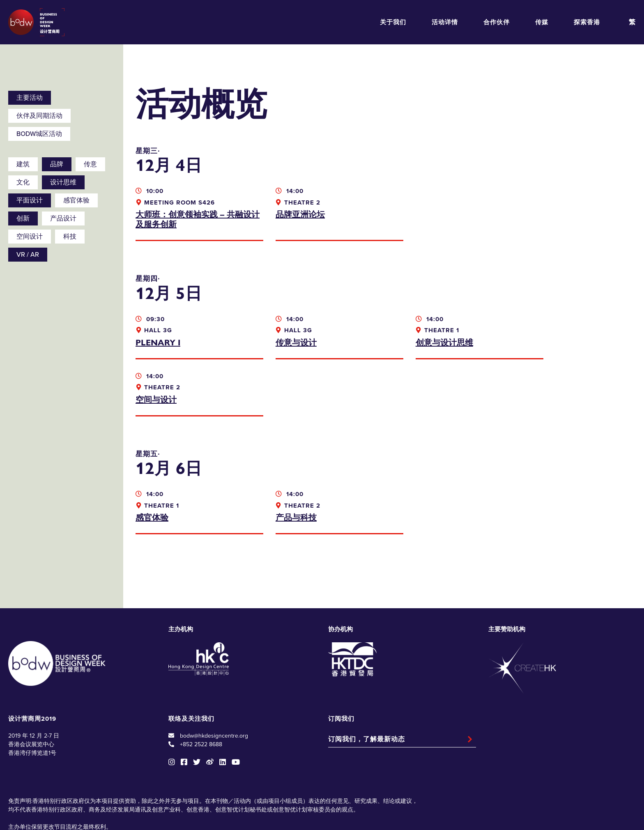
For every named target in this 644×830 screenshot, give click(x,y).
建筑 (23, 164)
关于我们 (393, 22)
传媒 (542, 22)
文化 (23, 182)
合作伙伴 (497, 22)
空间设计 (30, 237)
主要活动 (30, 98)
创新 (23, 218)
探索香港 (587, 22)
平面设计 (30, 200)
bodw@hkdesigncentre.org (214, 679)
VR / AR (28, 255)
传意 (90, 164)
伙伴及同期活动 (39, 116)
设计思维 (63, 182)
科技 (70, 237)
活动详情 (445, 22)
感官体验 (76, 200)
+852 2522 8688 (201, 687)
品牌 (57, 164)
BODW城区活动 (39, 134)
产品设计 (63, 218)
